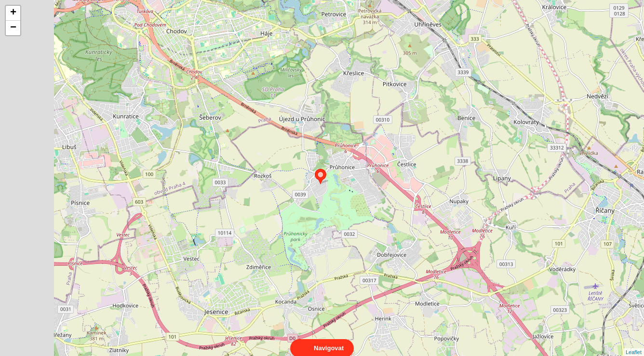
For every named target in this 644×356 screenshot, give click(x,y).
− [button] (13, 28)
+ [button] (13, 13)
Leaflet (634, 343)
